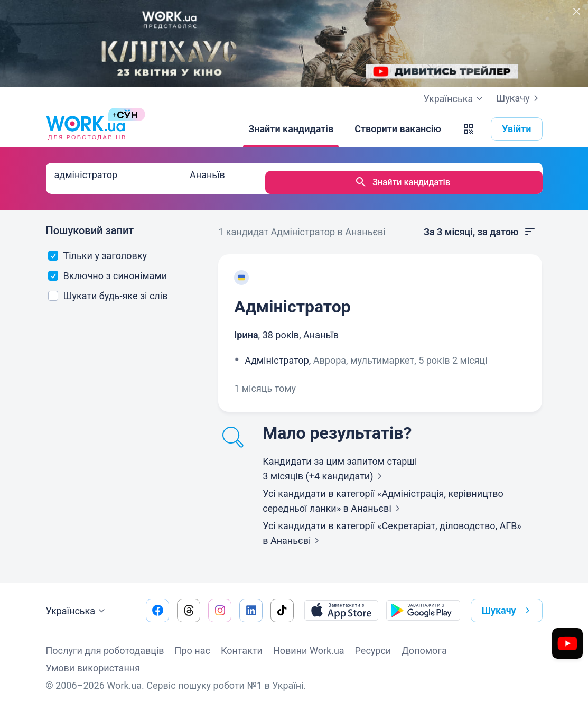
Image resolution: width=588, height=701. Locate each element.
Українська (77, 603)
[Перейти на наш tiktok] (282, 603)
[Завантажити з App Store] (341, 603)
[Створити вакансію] (398, 129)
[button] (469, 129)
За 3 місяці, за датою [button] (480, 224)
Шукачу (519, 98)
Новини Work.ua (309, 643)
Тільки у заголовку (97, 248)
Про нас (193, 643)
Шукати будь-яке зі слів (108, 288)
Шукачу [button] (508, 603)
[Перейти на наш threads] (189, 603)
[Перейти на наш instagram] (220, 603)
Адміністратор (292, 299)
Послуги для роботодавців (105, 643)
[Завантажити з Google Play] (423, 603)
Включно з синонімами (108, 268)
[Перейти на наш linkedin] (251, 603)
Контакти (242, 643)
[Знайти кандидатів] (291, 129)
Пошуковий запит (90, 223)
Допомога (424, 643)
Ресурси (373, 643)
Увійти (517, 129)
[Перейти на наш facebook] (157, 603)
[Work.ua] (86, 129)
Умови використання (93, 660)
